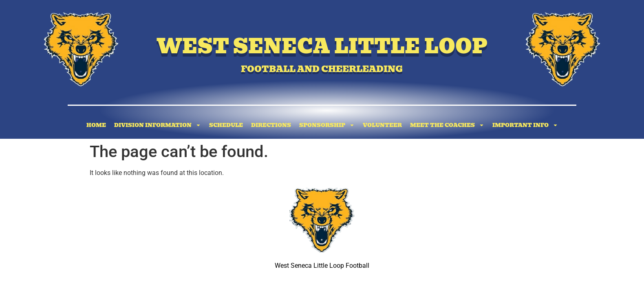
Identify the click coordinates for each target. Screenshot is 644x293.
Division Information (158, 125)
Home (96, 125)
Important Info (525, 125)
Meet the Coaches (447, 125)
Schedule (226, 125)
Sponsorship (327, 125)
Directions (271, 125)
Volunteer (382, 125)
